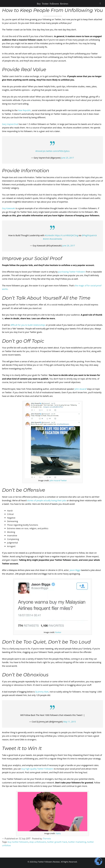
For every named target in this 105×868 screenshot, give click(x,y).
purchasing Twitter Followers (72, 272)
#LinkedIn (50, 235)
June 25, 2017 (68, 158)
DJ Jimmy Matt (42, 692)
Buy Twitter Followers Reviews (52, 3)
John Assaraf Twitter (58, 481)
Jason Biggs (75, 570)
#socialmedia (56, 239)
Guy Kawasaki (9, 208)
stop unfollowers (38, 842)
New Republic (24, 110)
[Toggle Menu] (100, 3)
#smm (46, 239)
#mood (39, 151)
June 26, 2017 (69, 246)
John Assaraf (81, 389)
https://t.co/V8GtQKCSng (66, 235)
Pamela (47, 839)
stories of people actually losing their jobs (47, 500)
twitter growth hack (57, 842)
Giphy (58, 833)
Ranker (58, 632)
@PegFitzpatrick (89, 235)
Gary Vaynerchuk (10, 124)
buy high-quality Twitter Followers (37, 769)
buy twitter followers (18, 842)
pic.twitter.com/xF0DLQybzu (56, 151)
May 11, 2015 (69, 722)
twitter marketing (77, 842)
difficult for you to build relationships (28, 325)
